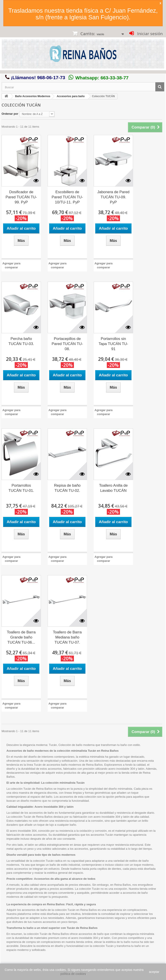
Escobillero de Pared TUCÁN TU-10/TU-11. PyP (67, 197)
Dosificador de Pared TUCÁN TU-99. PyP (21, 197)
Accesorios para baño (71, 96)
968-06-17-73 (51, 77)
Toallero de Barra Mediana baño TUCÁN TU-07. (67, 637)
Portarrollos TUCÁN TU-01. (21, 488)
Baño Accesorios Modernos (33, 96)
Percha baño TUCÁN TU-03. (21, 341)
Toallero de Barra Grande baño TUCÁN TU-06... (21, 637)
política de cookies (73, 974)
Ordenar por (10, 114)
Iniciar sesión (149, 34)
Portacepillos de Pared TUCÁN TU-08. (67, 344)
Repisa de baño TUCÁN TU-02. (67, 488)
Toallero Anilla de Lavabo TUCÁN (113, 488)
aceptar (154, 972)
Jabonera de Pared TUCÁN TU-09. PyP (113, 197)
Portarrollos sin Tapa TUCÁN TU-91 (113, 344)
